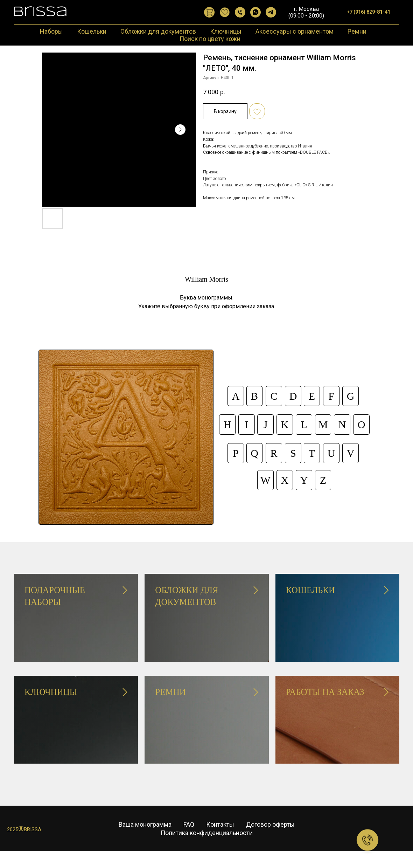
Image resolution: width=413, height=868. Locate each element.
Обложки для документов (158, 31)
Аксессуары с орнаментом (295, 31)
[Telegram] (271, 12)
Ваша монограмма (145, 834)
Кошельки (92, 31)
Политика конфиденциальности (207, 843)
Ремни (357, 31)
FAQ (189, 834)
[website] (209, 12)
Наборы (51, 31)
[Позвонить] (240, 12)
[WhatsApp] (255, 12)
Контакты (220, 834)
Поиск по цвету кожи (210, 39)
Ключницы (226, 31)
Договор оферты (270, 834)
